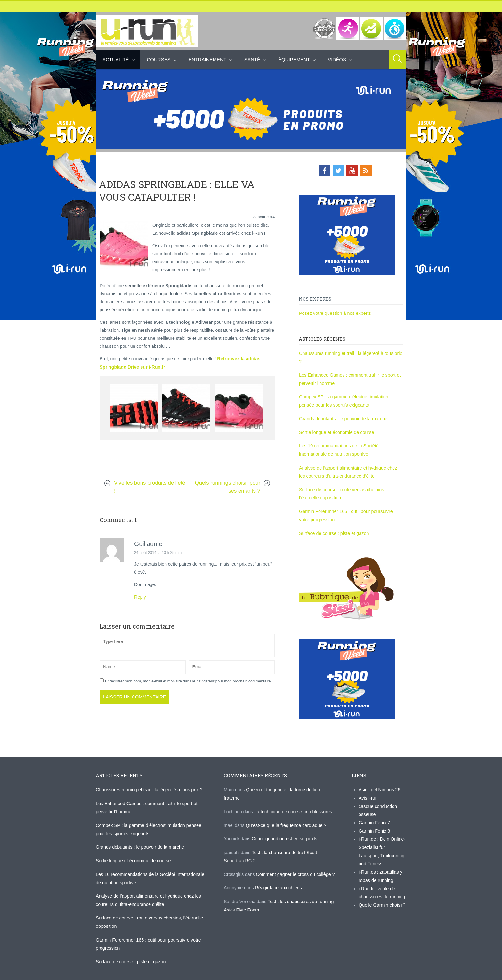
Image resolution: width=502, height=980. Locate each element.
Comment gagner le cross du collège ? (294, 852)
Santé (252, 59)
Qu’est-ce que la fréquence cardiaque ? (285, 804)
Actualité (116, 59)
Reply (140, 596)
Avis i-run (368, 785)
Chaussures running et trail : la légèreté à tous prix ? (351, 353)
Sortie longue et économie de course (336, 422)
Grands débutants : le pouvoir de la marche (342, 409)
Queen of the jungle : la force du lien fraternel (291, 777)
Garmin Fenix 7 (374, 809)
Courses (159, 59)
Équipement (294, 59)
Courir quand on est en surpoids (283, 817)
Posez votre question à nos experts (334, 313)
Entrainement (207, 59)
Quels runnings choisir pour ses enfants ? (228, 486)
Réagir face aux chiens (278, 865)
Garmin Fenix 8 (374, 817)
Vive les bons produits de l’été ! (150, 486)
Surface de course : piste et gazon (333, 521)
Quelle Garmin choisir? (381, 889)
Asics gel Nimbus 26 (379, 777)
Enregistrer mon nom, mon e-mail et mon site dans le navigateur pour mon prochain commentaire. (188, 680)
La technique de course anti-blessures (292, 790)
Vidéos (337, 59)
